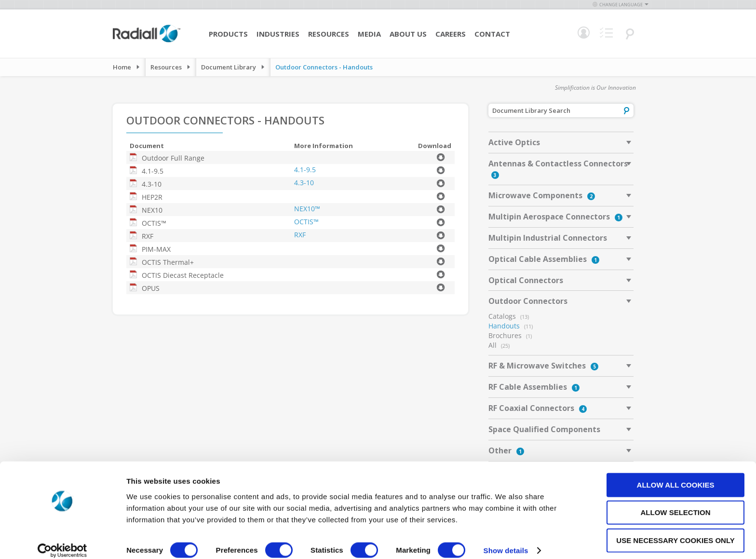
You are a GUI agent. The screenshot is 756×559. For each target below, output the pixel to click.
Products (228, 34)
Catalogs (502, 316)
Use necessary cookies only (675, 529)
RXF (300, 235)
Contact (492, 34)
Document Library (229, 67)
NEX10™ (307, 209)
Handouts (504, 326)
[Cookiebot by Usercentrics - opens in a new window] (62, 540)
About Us (408, 34)
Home (122, 67)
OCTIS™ (306, 222)
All (493, 345)
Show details (506, 540)
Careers (451, 34)
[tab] (561, 142)
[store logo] (147, 41)
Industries (278, 34)
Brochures (505, 335)
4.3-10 (304, 183)
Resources (329, 34)
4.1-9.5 (305, 170)
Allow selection (676, 502)
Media (369, 34)
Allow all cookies (676, 474)
